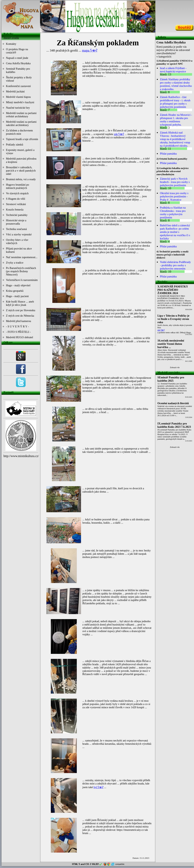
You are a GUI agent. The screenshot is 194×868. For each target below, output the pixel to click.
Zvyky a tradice (15, 263)
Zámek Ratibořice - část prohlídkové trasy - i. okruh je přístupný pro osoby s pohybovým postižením (175, 102)
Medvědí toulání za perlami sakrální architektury (21, 123)
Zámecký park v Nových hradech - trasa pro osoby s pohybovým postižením (175, 182)
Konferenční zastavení (18, 86)
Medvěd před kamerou (18, 321)
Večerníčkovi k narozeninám (22, 280)
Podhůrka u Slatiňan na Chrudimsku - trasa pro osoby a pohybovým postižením (173, 213)
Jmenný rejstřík (11, 38)
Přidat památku (168, 154)
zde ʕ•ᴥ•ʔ (119, 134)
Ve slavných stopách (17, 193)
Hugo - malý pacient (17, 296)
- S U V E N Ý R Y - (17, 326)
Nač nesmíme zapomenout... (22, 257)
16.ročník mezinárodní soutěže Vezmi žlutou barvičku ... (171, 344)
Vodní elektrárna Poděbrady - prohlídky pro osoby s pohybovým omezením (175, 265)
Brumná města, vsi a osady (21, 179)
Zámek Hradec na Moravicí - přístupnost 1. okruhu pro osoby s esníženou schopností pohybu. (176, 120)
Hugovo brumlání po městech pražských (18, 186)
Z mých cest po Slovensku (21, 310)
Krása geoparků (15, 291)
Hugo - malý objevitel (18, 285)
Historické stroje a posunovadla (16, 222)
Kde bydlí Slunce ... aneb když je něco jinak (20, 303)
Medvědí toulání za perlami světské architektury (21, 115)
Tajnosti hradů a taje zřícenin (22, 139)
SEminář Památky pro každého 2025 (171, 379)
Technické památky (17, 215)
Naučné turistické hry (18, 108)
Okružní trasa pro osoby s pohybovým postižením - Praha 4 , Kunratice (174, 196)
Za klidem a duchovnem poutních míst (19, 132)
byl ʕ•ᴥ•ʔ (98, 787)
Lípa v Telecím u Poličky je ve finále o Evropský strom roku (173, 319)
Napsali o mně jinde (17, 58)
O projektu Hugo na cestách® (17, 51)
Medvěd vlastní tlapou (18, 97)
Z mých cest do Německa (20, 316)
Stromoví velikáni (16, 204)
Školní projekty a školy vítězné (19, 79)
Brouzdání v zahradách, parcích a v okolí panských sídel (21, 171)
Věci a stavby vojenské (19, 234)
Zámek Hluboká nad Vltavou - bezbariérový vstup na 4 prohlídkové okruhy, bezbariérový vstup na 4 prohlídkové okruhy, (175, 139)
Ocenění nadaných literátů (173, 403)
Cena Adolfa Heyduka (18, 63)
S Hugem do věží (16, 199)
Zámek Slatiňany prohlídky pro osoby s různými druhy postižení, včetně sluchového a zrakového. (176, 84)
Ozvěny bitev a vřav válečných (17, 241)
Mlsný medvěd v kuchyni (20, 102)
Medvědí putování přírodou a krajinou (21, 160)
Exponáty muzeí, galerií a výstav (20, 152)
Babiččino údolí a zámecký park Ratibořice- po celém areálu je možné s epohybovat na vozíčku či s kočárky (175, 232)
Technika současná (16, 229)
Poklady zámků (15, 145)
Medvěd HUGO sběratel (20, 337)
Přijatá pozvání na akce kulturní (19, 250)
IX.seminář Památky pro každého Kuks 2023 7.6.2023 (174, 425)
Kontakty (11, 44)
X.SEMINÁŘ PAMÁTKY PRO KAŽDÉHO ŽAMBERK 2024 (173, 290)
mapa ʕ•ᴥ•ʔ (90, 50)
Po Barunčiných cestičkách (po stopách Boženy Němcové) (21, 271)
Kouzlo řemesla (15, 210)
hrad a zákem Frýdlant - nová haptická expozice (173, 70)
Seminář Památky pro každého (18, 70)
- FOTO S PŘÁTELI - (18, 332)
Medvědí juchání (15, 91)
